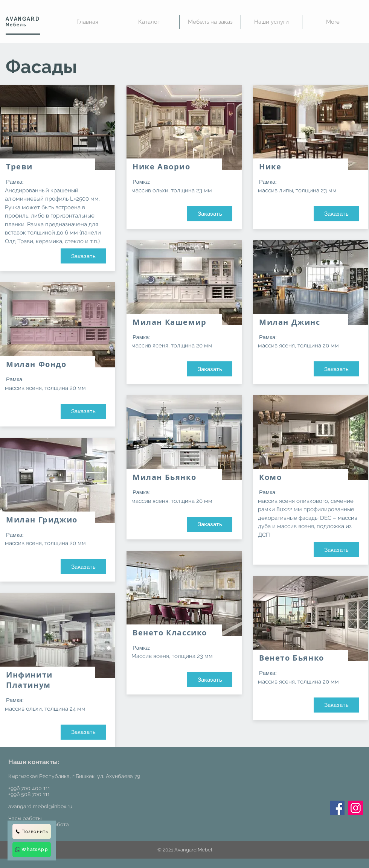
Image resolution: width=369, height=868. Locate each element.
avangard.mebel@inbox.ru (40, 806)
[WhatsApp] (32, 850)
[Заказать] (83, 256)
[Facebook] (337, 808)
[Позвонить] (32, 831)
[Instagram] (356, 808)
